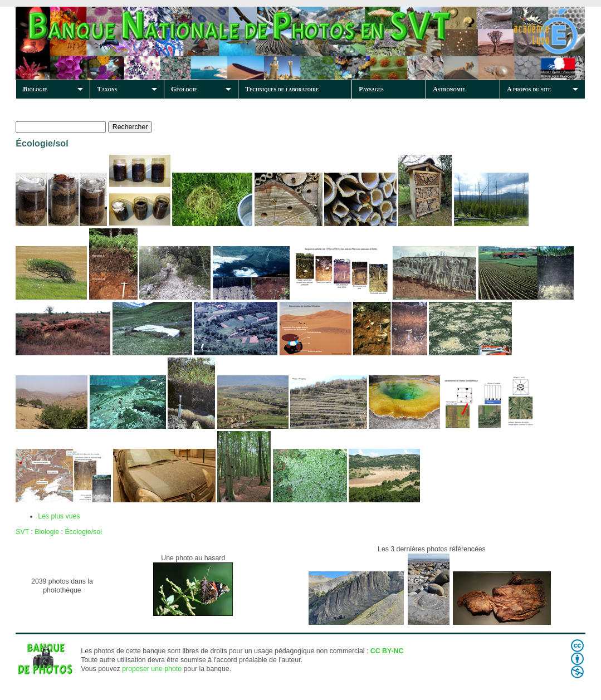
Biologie (35, 89)
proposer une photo (152, 669)
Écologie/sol (83, 532)
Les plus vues (59, 516)
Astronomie (449, 89)
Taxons (107, 89)
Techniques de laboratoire (282, 89)
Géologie (184, 89)
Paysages (371, 89)
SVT (22, 532)
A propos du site (529, 89)
